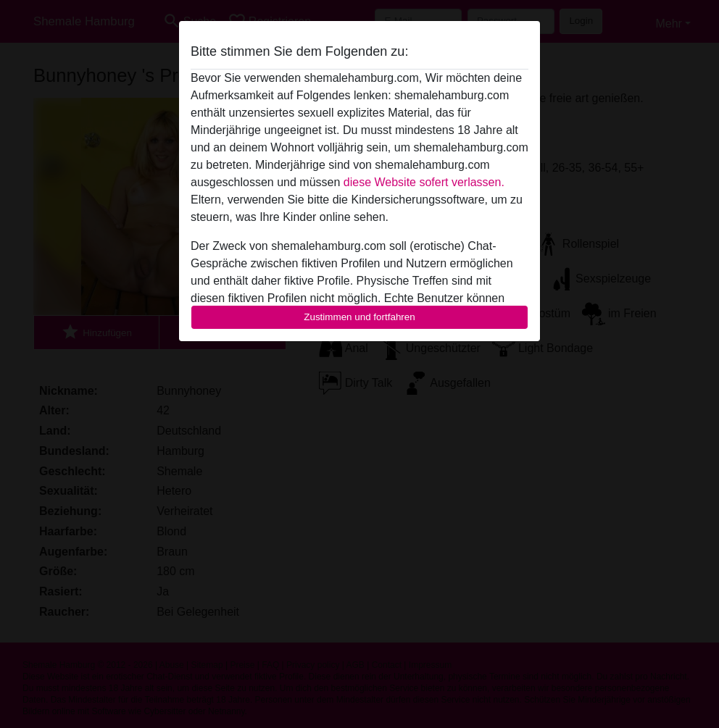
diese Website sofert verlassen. (424, 182)
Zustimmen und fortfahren (359, 317)
